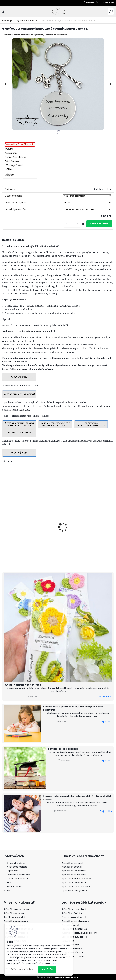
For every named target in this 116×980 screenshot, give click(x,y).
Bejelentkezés (92, 2)
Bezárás (47, 969)
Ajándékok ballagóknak (74, 890)
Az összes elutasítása (22, 969)
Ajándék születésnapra (16, 909)
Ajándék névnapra (14, 913)
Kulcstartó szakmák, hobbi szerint (80, 933)
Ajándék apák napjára (16, 921)
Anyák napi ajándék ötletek (23, 685)
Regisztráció (108, 2)
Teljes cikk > (105, 697)
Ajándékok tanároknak (74, 871)
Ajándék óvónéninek (73, 913)
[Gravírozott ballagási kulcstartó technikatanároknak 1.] (58, 84)
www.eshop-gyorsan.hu (65, 977)
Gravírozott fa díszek (73, 956)
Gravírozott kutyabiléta (74, 937)
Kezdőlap (7, 20)
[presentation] (5, 84)
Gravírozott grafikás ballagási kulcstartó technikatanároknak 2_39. (29, 539)
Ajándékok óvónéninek (74, 875)
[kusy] (72, 224)
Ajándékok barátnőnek (74, 883)
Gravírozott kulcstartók (74, 929)
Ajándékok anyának (72, 863)
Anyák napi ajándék (14, 917)
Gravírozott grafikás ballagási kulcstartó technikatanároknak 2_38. (86, 539)
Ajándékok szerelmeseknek (76, 879)
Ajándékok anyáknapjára (75, 921)
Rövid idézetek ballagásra (63, 749)
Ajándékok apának (72, 867)
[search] (111, 11)
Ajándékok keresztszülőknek (77, 887)
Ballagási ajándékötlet (74, 917)
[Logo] (58, 11)
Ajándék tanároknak (27, 20)
